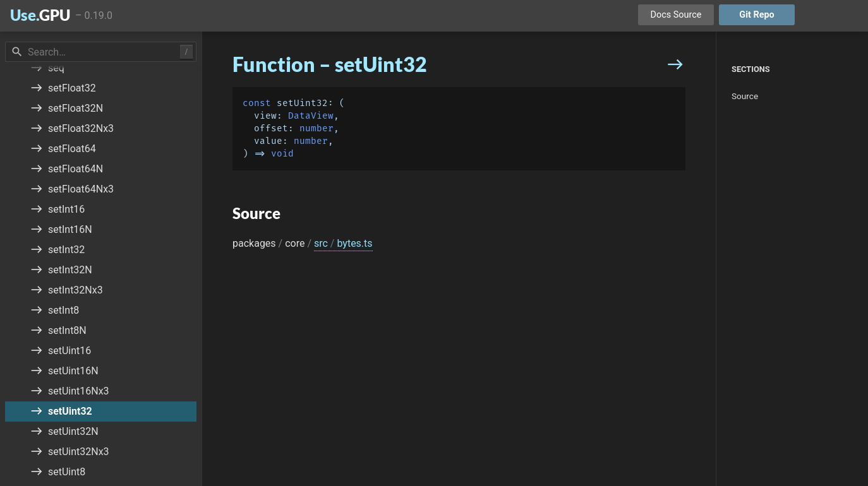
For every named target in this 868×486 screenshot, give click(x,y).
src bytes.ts (343, 243)
